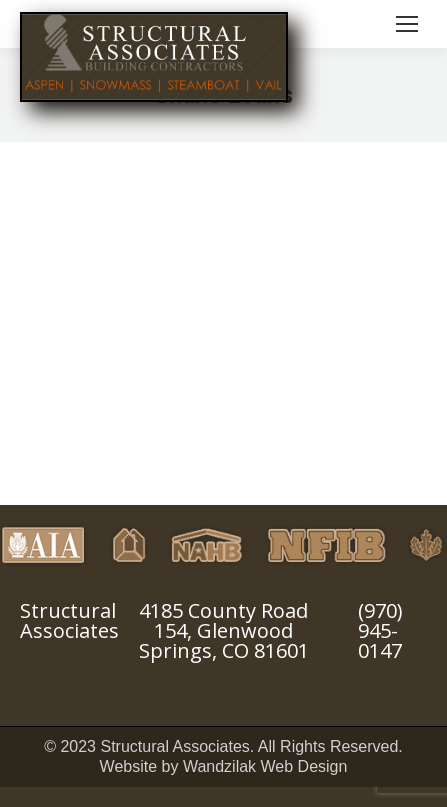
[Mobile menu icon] (407, 24)
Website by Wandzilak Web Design (224, 766)
